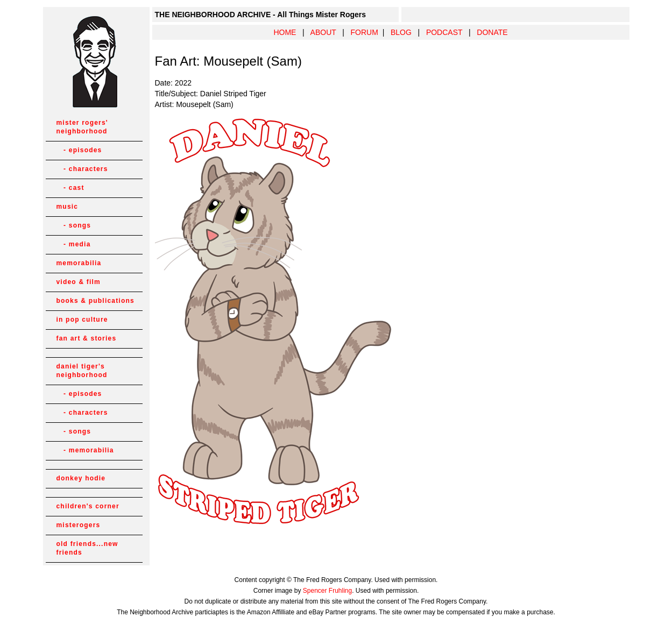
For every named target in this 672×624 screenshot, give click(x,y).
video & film (79, 282)
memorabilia (79, 263)
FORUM (365, 32)
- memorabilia (85, 450)
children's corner (88, 506)
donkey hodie (81, 478)
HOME (285, 32)
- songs (74, 225)
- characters (82, 169)
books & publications (96, 301)
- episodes (79, 150)
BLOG (401, 32)
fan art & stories (87, 338)
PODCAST (444, 32)
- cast (70, 188)
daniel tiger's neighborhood (82, 371)
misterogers (79, 525)
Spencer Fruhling (327, 591)
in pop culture (82, 320)
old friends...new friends (87, 548)
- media (74, 244)
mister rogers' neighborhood (82, 127)
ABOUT (323, 32)
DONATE (492, 32)
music (68, 207)
